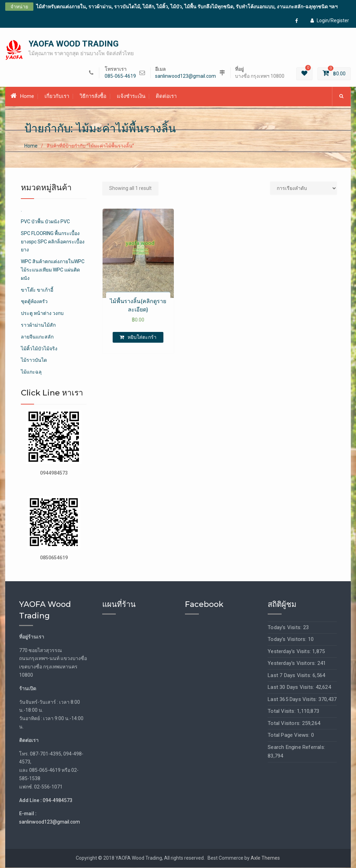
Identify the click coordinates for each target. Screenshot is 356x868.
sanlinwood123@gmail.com (185, 77)
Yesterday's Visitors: (292, 663)
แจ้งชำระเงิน (131, 97)
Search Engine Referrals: (296, 748)
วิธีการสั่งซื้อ (93, 97)
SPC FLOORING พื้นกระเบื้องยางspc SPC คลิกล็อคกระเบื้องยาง (53, 242)
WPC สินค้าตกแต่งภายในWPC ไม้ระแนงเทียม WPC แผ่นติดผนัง (53, 270)
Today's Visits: (285, 628)
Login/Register (330, 20)
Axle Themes (265, 858)
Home (22, 97)
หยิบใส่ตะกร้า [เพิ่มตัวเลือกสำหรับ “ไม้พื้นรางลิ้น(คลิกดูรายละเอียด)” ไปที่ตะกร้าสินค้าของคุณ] (142, 337)
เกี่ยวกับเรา (57, 97)
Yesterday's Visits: (290, 652)
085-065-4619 (120, 77)
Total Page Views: (289, 735)
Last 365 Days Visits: (293, 700)
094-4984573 (58, 801)
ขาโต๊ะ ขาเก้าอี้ (37, 290)
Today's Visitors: (288, 640)
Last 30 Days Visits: (292, 687)
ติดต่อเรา (166, 97)
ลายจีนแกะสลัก (37, 337)
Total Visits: (282, 711)
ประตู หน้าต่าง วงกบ (42, 314)
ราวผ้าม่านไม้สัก (38, 325)
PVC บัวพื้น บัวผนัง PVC (45, 222)
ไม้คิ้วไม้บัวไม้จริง (39, 349)
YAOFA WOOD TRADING (74, 44)
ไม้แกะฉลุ (31, 372)
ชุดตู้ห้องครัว (34, 302)
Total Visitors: (285, 724)
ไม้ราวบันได (34, 361)
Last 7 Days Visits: (290, 676)
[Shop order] (304, 189)
